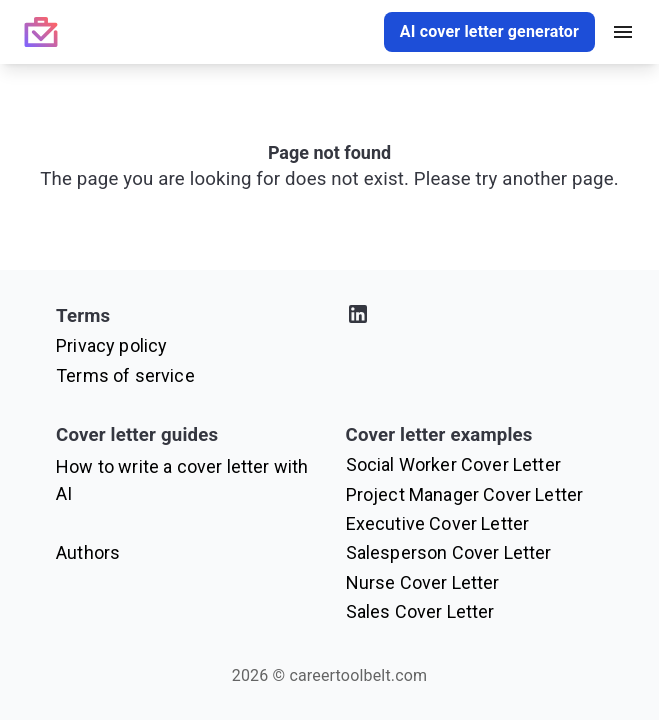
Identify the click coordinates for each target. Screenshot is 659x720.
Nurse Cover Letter (423, 582)
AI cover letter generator (489, 31)
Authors (88, 552)
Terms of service (125, 375)
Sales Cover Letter (420, 611)
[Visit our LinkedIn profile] (475, 317)
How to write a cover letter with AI (182, 480)
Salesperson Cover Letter (449, 552)
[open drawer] (623, 32)
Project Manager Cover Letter (465, 494)
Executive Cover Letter (438, 523)
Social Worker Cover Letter (453, 464)
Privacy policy (111, 345)
